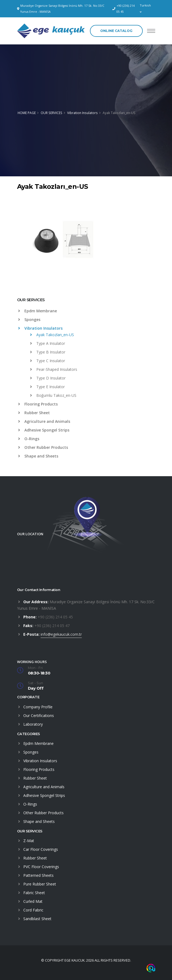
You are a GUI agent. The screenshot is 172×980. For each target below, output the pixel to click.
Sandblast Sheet (37, 919)
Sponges (29, 319)
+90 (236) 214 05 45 (126, 9)
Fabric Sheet (34, 893)
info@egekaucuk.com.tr (61, 634)
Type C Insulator (48, 361)
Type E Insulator (47, 387)
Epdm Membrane (38, 311)
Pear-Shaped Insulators (54, 369)
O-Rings (29, 439)
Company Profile (38, 707)
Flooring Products (38, 404)
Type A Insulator (48, 343)
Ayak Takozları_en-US (52, 335)
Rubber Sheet (34, 413)
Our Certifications (39, 715)
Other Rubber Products (43, 447)
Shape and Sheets (38, 456)
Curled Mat (33, 901)
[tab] (86, 303)
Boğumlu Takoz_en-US (53, 395)
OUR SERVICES (51, 113)
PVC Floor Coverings (41, 867)
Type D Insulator (48, 378)
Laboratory (33, 724)
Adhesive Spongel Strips (44, 430)
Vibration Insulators (82, 113)
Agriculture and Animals (44, 421)
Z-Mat (29, 841)
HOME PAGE (27, 113)
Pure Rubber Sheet (40, 884)
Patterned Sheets (38, 875)
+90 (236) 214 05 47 (52, 626)
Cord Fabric (33, 910)
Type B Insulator (48, 352)
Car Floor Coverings (41, 849)
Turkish (145, 8)
